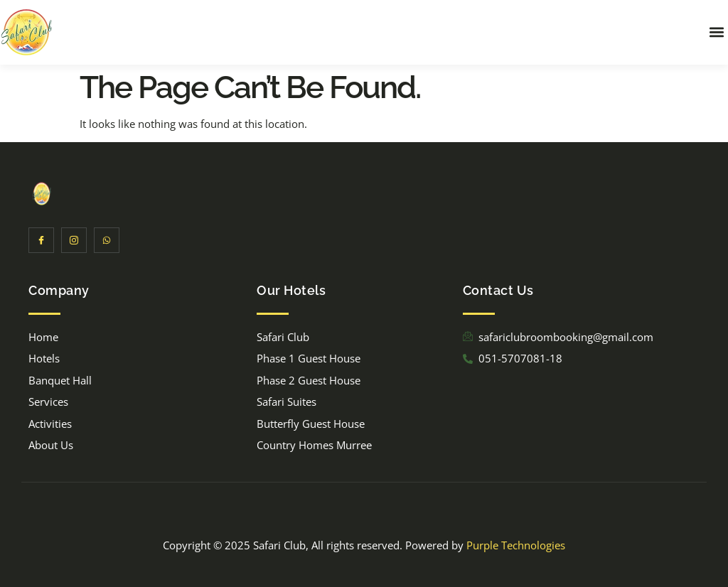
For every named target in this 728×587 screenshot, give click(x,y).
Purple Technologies (516, 545)
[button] (716, 32)
